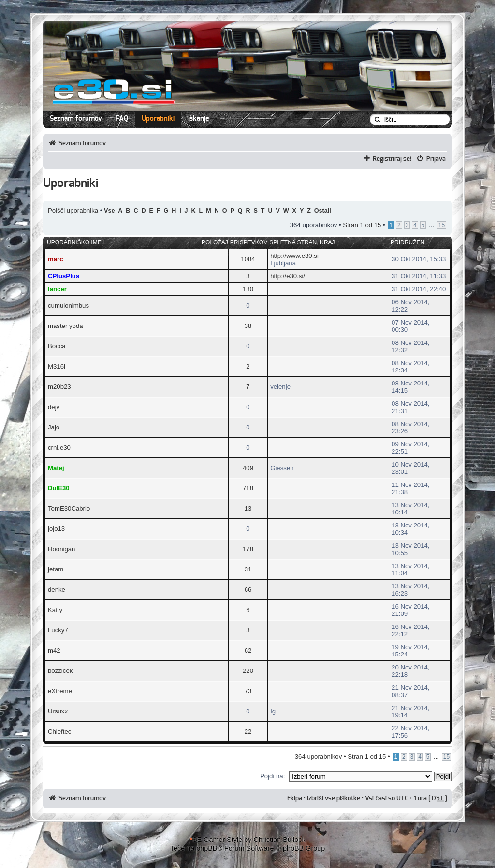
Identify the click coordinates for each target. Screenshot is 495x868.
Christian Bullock (279, 840)
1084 (248, 259)
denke (57, 590)
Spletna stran (293, 242)
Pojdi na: (272, 776)
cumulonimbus (68, 306)
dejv (54, 407)
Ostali (323, 211)
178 (248, 549)
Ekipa (295, 798)
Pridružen (408, 242)
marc (56, 259)
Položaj (215, 242)
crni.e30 (59, 448)
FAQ (122, 119)
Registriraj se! (392, 159)
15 (442, 225)
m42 (54, 650)
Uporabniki (158, 119)
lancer (57, 289)
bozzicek (60, 671)
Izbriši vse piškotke (334, 798)
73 (248, 691)
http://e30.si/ (288, 276)
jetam (56, 569)
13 (248, 508)
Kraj (328, 242)
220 (248, 671)
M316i (57, 366)
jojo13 (56, 529)
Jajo (54, 427)
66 (248, 590)
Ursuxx (58, 711)
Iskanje (198, 119)
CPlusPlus (64, 276)
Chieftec (59, 732)
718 (248, 488)
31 (248, 569)
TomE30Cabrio (69, 508)
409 (248, 468)
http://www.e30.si (294, 256)
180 (248, 289)
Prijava (436, 159)
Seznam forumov (76, 119)
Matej (56, 468)
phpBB (207, 848)
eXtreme (60, 691)
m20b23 (59, 387)
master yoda (66, 326)
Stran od (362, 225)
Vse (109, 211)
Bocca (57, 346)
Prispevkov (249, 242)
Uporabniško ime (74, 242)
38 (248, 326)
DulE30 (59, 488)
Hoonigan (61, 549)
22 (248, 732)
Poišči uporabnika (73, 210)
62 (248, 650)
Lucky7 (58, 630)
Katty (55, 610)
